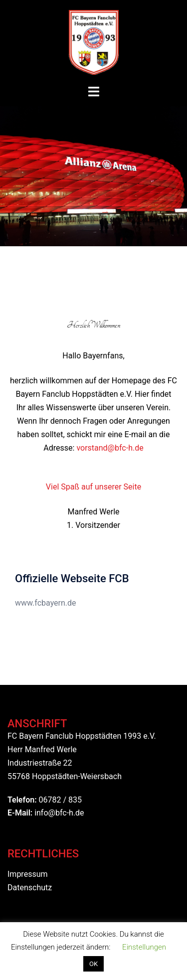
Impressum (28, 874)
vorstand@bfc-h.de (110, 448)
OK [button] (93, 964)
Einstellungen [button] (144, 947)
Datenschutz (30, 888)
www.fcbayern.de (46, 603)
